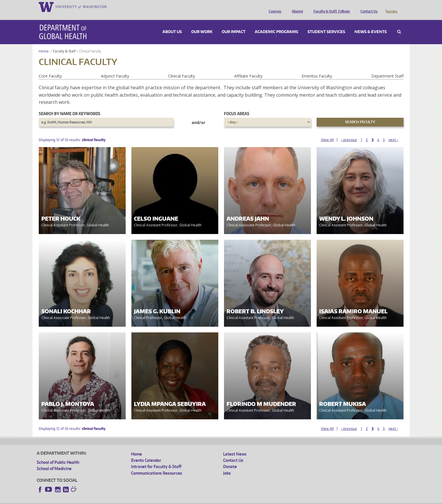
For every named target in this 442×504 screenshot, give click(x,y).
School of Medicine (54, 461)
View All (327, 132)
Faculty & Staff (64, 43)
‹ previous (349, 132)
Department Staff (387, 68)
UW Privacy (112, 499)
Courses (274, 7)
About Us (172, 24)
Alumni (296, 7)
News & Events (371, 24)
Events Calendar (146, 452)
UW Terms (135, 499)
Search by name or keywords (70, 106)
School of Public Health (58, 454)
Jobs (227, 465)
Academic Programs (276, 24)
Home (44, 43)
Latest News (235, 446)
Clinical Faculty (182, 68)
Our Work (202, 24)
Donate (391, 7)
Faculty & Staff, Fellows (330, 7)
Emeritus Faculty (317, 68)
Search (399, 24)
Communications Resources (157, 465)
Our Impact (234, 24)
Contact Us (368, 7)
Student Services (326, 24)
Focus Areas (237, 106)
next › (393, 132)
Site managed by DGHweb (169, 499)
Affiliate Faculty (248, 68)
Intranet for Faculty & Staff (156, 459)
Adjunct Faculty (115, 68)
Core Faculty (50, 68)
